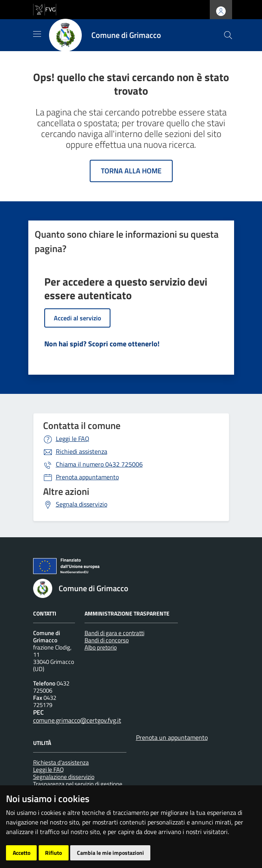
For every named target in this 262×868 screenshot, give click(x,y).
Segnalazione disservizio (64, 777)
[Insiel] (48, 856)
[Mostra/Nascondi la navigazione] (37, 34)
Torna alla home (131, 171)
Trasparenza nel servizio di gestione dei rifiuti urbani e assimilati (78, 788)
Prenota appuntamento (87, 477)
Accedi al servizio (77, 318)
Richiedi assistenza (82, 451)
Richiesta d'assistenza (61, 762)
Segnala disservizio (82, 504)
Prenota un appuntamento (172, 737)
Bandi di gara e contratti (114, 633)
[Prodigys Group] (82, 856)
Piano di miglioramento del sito (75, 834)
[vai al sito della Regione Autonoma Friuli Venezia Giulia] (45, 9)
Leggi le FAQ (73, 439)
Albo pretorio (101, 647)
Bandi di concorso (107, 640)
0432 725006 (99, 464)
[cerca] (228, 35)
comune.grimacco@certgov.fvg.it (77, 720)
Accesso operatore (146, 834)
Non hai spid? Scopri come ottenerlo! (102, 344)
